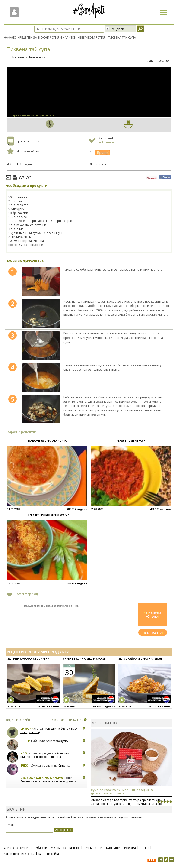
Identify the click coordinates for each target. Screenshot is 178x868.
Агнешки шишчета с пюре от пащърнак (45, 755)
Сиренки (65, 766)
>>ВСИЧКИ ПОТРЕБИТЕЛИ (67, 720)
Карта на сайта (49, 854)
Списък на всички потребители (25, 848)
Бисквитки (113, 848)
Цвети (26, 741)
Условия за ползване (65, 848)
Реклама (130, 848)
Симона (27, 729)
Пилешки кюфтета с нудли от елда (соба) (50, 730)
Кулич (65, 741)
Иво (24, 753)
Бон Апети (37, 57)
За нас (144, 848)
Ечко (24, 766)
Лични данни (93, 848)
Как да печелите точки (19, 854)
